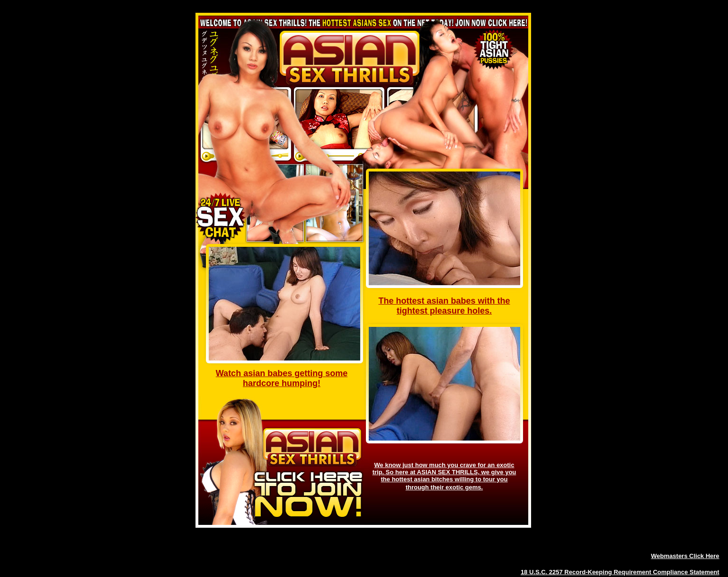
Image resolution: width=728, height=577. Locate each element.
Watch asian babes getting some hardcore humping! (282, 378)
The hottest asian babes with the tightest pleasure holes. (444, 306)
